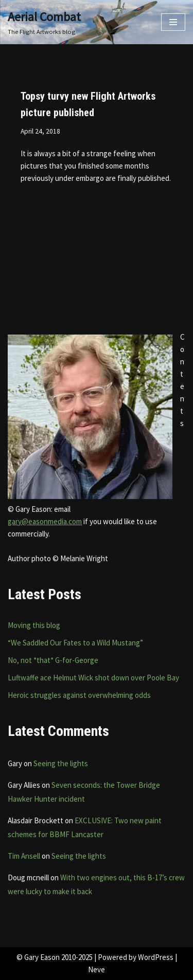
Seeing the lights (61, 763)
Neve (97, 969)
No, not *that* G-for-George (53, 660)
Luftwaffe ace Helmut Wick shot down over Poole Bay (93, 678)
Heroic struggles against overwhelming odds (79, 695)
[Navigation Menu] (173, 22)
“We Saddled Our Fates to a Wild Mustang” (75, 643)
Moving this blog (34, 625)
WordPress (156, 957)
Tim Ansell (24, 856)
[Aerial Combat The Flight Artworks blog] (44, 22)
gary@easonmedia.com (45, 521)
